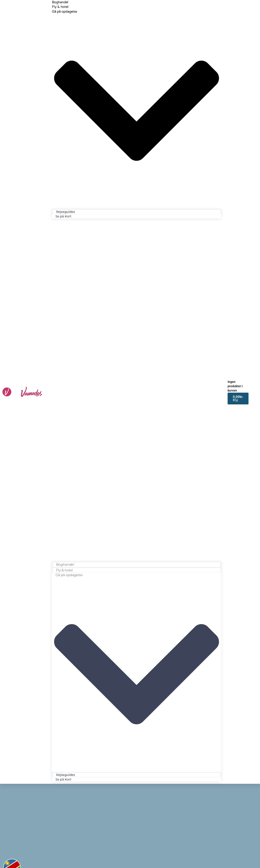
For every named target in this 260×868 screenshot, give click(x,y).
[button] (137, 391)
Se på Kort (63, 216)
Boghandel (65, 564)
